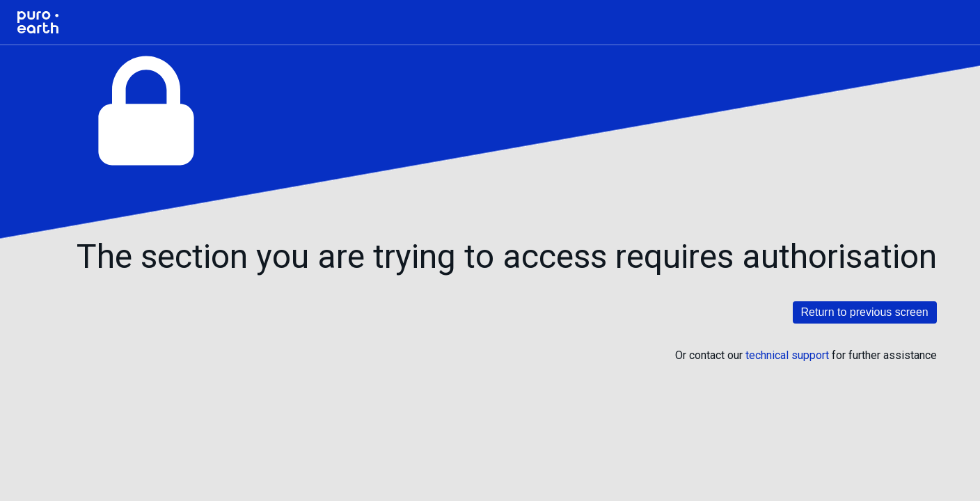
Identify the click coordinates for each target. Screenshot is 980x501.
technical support (787, 355)
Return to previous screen (865, 312)
